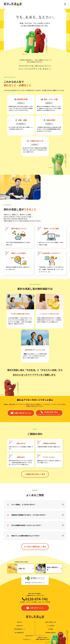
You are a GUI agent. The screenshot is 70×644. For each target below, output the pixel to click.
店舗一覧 (19, 622)
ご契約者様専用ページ (19, 629)
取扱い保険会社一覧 (51, 622)
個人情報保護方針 (19, 633)
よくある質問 (51, 626)
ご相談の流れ (19, 626)
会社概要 (51, 629)
